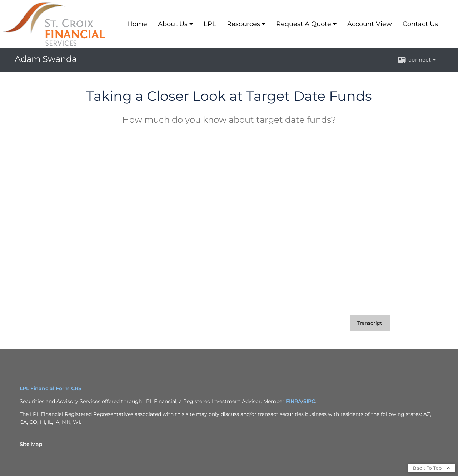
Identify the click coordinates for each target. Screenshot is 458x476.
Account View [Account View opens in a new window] (370, 24)
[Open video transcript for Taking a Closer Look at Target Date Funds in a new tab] (370, 323)
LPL (210, 24)
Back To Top (432, 468)
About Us (173, 24)
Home (137, 24)
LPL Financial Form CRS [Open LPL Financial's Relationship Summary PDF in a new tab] (51, 388)
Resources (243, 24)
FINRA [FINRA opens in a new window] (294, 401)
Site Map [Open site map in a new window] (31, 444)
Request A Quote (304, 24)
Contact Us (420, 24)
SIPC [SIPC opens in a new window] (309, 401)
